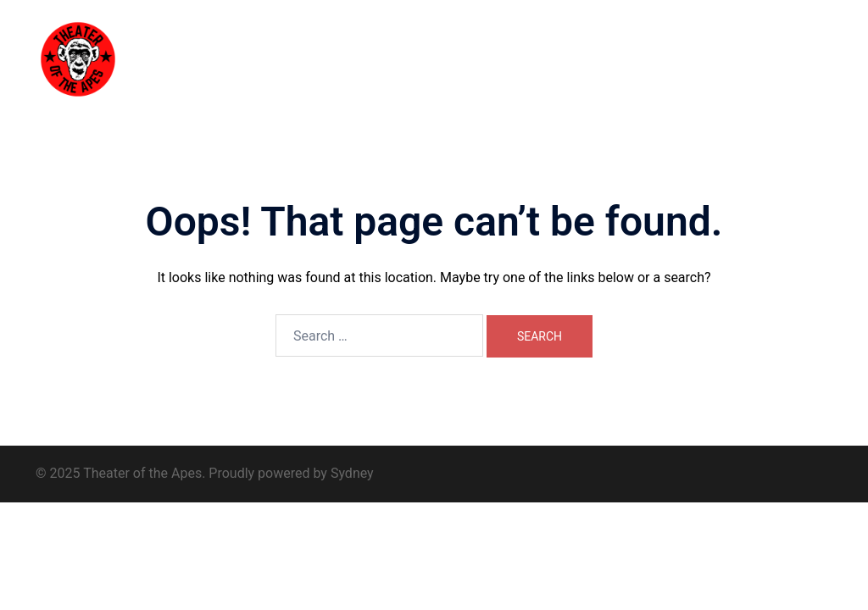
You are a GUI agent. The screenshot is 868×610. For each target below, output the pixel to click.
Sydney (352, 473)
